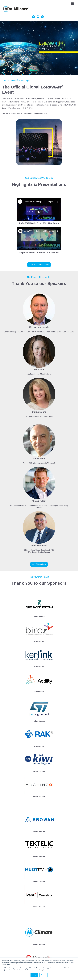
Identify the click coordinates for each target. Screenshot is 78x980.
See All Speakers (39, 564)
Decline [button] (43, 975)
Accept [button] (34, 975)
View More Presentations (39, 265)
